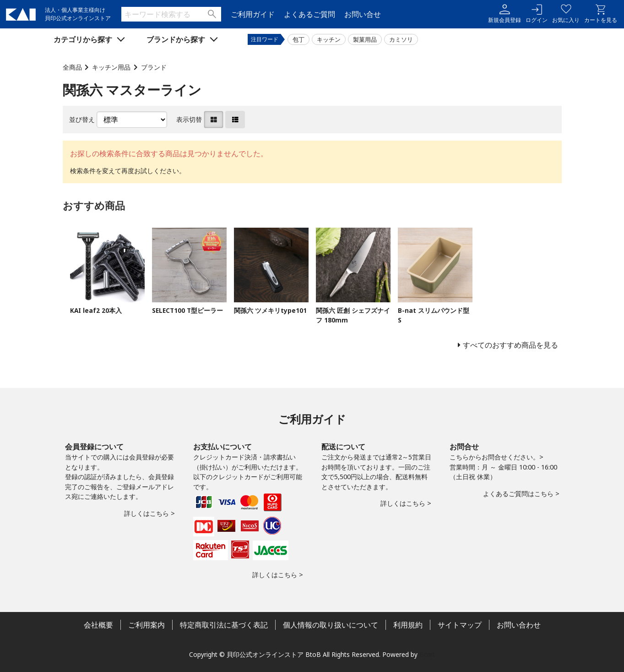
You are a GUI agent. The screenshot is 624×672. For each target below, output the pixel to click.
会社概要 (98, 625)
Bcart (427, 654)
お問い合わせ (519, 625)
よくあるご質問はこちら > (521, 494)
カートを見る (601, 14)
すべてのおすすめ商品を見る (510, 345)
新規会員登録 (505, 14)
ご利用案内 (147, 625)
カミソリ (401, 39)
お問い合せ (363, 14)
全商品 (72, 67)
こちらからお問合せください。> (496, 457)
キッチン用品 (111, 67)
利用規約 (408, 625)
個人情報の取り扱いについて (331, 625)
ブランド (154, 67)
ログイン (537, 14)
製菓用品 (365, 39)
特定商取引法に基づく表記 (224, 625)
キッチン (329, 39)
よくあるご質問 (309, 14)
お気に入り (566, 14)
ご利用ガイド (253, 14)
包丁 (298, 39)
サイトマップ (460, 625)
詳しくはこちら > (149, 513)
